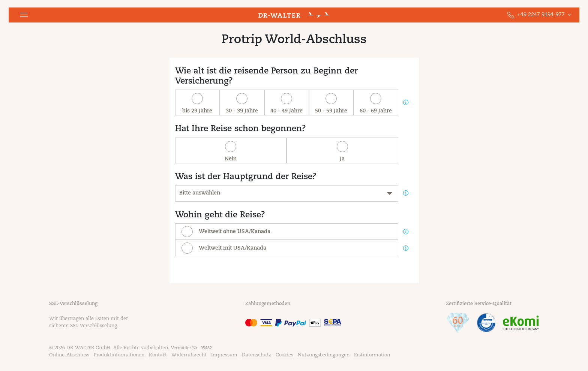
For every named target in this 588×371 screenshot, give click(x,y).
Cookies (284, 355)
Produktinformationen (119, 355)
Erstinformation (372, 355)
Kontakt (158, 355)
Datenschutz (256, 355)
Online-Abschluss (69, 355)
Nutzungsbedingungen (324, 355)
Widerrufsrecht (189, 355)
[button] (24, 15)
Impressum (224, 355)
